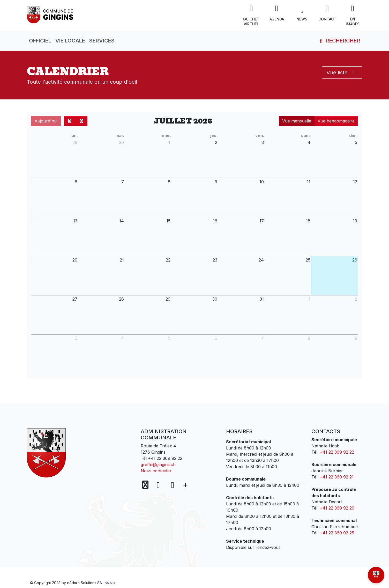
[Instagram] (173, 485)
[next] (81, 121)
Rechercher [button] (339, 41)
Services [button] (102, 41)
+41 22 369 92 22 (165, 458)
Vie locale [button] (70, 41)
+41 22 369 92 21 (337, 477)
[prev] (70, 121)
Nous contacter (156, 471)
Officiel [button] (40, 41)
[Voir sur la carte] (146, 485)
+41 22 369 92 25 (337, 533)
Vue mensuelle (297, 121)
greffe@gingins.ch (158, 464)
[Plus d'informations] (185, 485)
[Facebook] (159, 485)
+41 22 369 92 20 (337, 508)
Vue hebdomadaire (336, 121)
